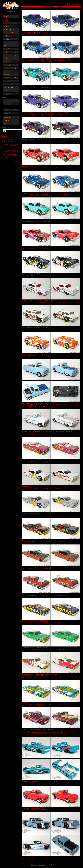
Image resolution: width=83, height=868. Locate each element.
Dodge (7, 39)
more (5, 158)
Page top (77, 862)
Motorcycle (8, 65)
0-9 (7, 94)
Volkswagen (9, 87)
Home (6, 17)
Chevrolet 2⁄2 (9, 33)
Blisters (7, 117)
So (15, 81)
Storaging (8, 120)
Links (6, 124)
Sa (7, 81)
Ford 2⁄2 (7, 49)
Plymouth (8, 75)
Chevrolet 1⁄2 (9, 29)
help (8, 128)
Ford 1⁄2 (7, 46)
